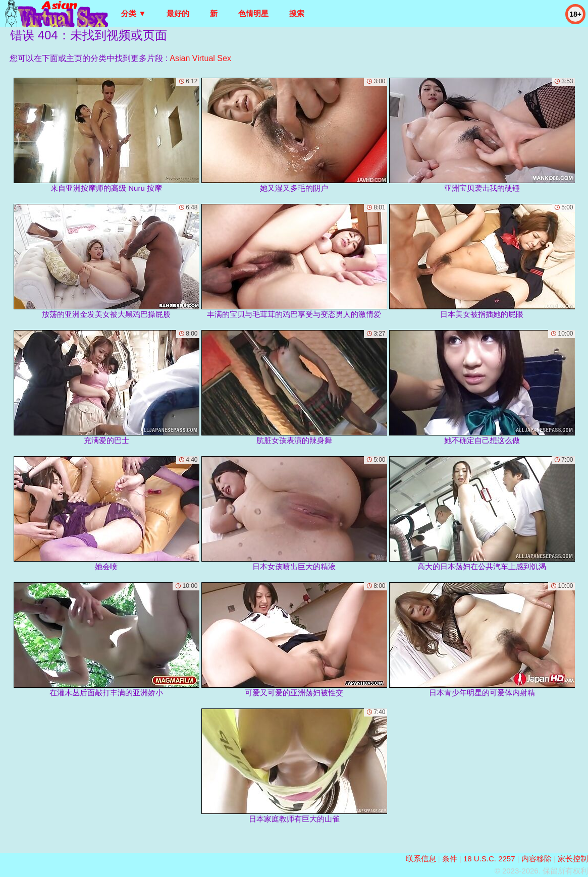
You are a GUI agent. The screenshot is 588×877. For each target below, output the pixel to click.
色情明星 (253, 13)
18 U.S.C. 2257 (489, 859)
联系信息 (421, 859)
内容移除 (537, 859)
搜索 (297, 13)
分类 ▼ (133, 13)
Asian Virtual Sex (200, 58)
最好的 (178, 13)
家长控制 (573, 859)
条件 (450, 859)
